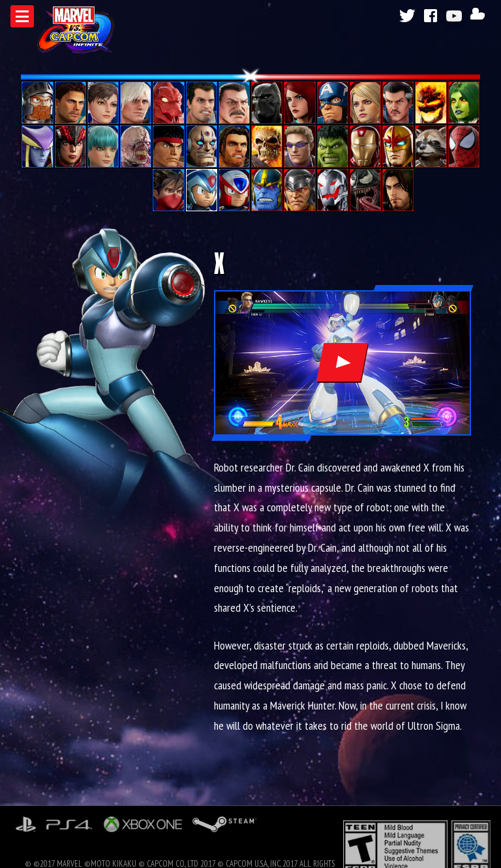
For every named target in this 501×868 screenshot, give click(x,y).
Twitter (406, 16)
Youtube (456, 16)
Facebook (431, 16)
